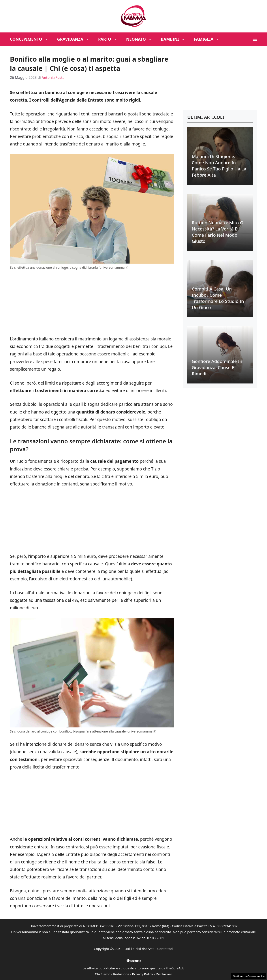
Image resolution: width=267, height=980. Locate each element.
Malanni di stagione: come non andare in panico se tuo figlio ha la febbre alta (219, 166)
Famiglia (209, 39)
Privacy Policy (143, 974)
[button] (255, 39)
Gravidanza (75, 39)
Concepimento (31, 39)
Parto (110, 39)
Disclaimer (164, 974)
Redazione (121, 974)
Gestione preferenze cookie (249, 976)
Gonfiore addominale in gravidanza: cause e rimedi (217, 367)
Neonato (141, 39)
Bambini (175, 39)
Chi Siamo (103, 974)
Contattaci (165, 949)
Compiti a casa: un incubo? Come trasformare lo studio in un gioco (218, 298)
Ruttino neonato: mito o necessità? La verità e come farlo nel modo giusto (218, 232)
